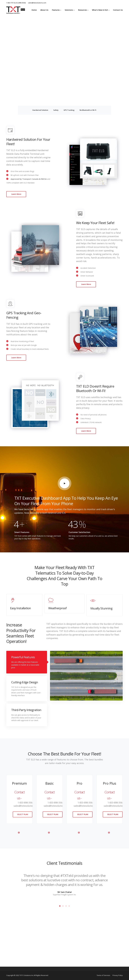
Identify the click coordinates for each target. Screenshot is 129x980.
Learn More (16, 194)
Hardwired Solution (40, 110)
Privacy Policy (118, 975)
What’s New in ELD (100, 10)
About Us (44, 10)
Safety (56, 110)
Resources (82, 10)
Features (56, 10)
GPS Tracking (69, 110)
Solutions (69, 10)
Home (34, 10)
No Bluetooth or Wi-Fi (88, 110)
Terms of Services (103, 975)
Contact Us (118, 10)
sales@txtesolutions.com (37, 3)
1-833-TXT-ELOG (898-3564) (16, 3)
